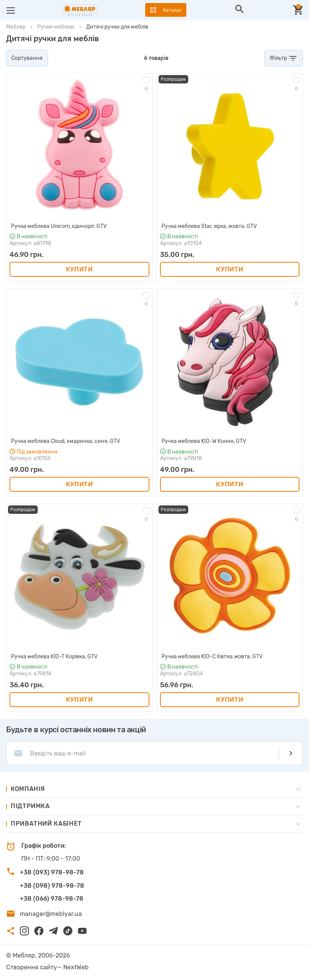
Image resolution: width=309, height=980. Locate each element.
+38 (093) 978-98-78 (52, 872)
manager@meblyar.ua (51, 914)
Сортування (27, 58)
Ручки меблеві (56, 27)
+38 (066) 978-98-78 (52, 899)
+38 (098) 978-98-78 (52, 886)
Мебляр (16, 27)
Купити (79, 269)
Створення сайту (32, 967)
